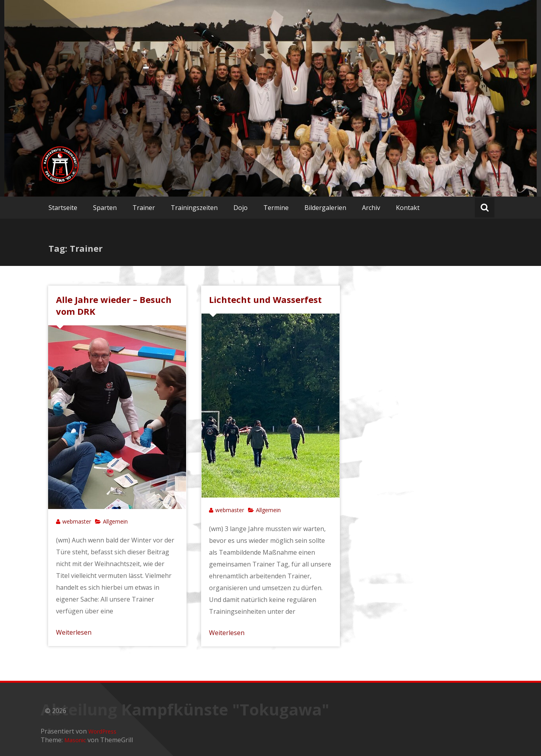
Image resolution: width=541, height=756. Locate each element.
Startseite (63, 208)
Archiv (371, 208)
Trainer (144, 208)
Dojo (241, 208)
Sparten (105, 208)
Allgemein (115, 521)
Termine (276, 208)
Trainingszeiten (194, 208)
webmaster (77, 521)
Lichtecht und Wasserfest (265, 299)
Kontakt (408, 208)
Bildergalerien (325, 208)
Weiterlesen (74, 632)
